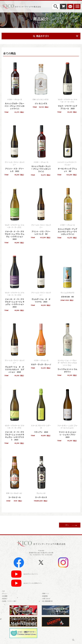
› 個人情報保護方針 (47, 601)
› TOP (3, 591)
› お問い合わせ (46, 599)
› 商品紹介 (4, 599)
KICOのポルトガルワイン (31, 574)
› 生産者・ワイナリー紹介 (9, 601)
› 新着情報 (45, 596)
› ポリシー (4, 594)
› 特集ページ (45, 594)
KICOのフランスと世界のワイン (33, 583)
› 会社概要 (4, 596)
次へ (67, 525)
